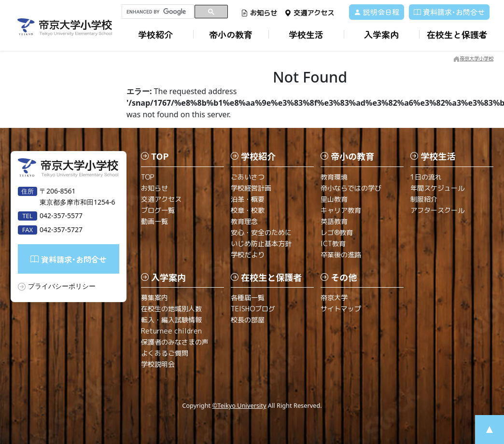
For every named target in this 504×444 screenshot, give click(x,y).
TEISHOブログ (253, 309)
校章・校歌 (248, 210)
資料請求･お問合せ (449, 12)
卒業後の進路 (341, 255)
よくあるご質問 (165, 353)
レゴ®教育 (337, 232)
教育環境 (334, 177)
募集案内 (154, 298)
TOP (147, 177)
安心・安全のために (261, 232)
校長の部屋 (248, 320)
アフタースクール (437, 210)
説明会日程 (377, 12)
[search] (158, 12)
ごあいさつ (248, 177)
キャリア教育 (341, 210)
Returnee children (171, 331)
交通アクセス (309, 13)
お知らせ (259, 13)
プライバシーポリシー (62, 286)
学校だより (248, 255)
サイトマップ (341, 309)
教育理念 (244, 221)
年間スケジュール (437, 188)
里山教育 (334, 199)
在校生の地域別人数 (171, 309)
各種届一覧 (248, 298)
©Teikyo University (239, 405)
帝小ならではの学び (351, 188)
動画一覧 (154, 221)
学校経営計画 (251, 188)
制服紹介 (424, 199)
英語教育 (334, 221)
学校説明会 (158, 364)
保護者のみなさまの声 (175, 342)
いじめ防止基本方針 (261, 243)
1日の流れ (426, 177)
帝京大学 (334, 298)
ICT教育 (333, 243)
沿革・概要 (248, 199)
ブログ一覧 (158, 210)
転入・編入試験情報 (171, 320)
